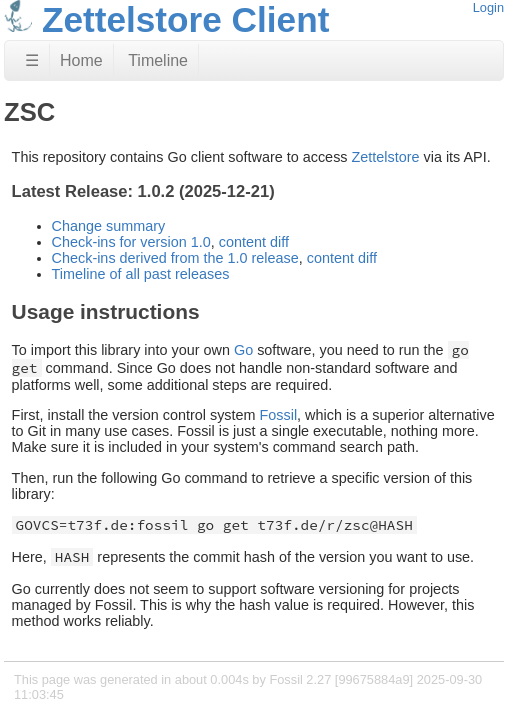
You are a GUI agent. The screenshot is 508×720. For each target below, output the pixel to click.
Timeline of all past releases (141, 274)
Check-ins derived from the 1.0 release (175, 258)
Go (243, 350)
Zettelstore (386, 157)
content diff (254, 242)
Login (488, 7)
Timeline (158, 60)
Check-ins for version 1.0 (131, 242)
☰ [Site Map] (32, 60)
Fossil (279, 415)
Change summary (109, 226)
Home (81, 60)
